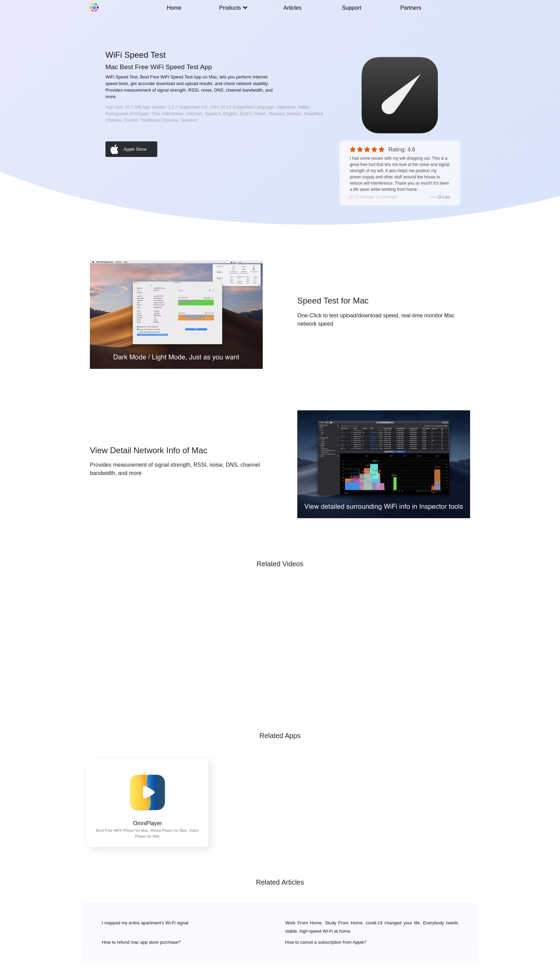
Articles (292, 8)
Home (174, 8)
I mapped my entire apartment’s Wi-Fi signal (145, 923)
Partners (411, 8)
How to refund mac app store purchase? (141, 942)
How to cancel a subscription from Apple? (326, 942)
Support (352, 8)
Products (233, 8)
